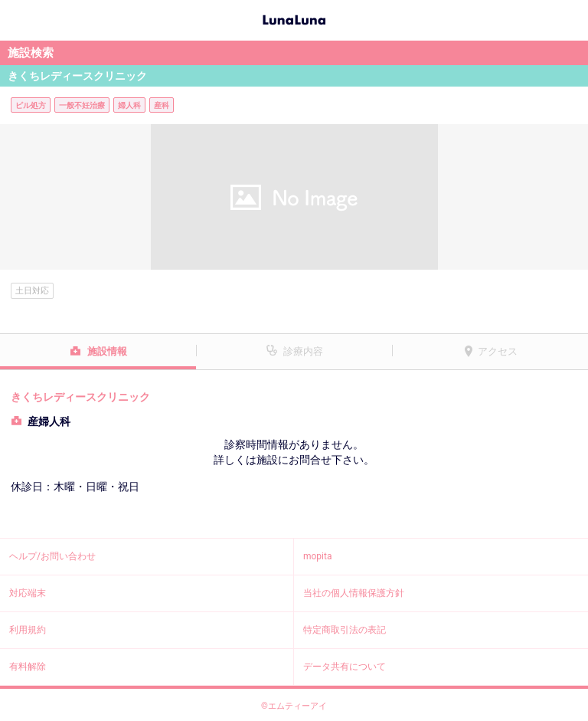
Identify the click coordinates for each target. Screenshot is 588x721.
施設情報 (107, 351)
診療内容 (303, 351)
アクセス (498, 351)
